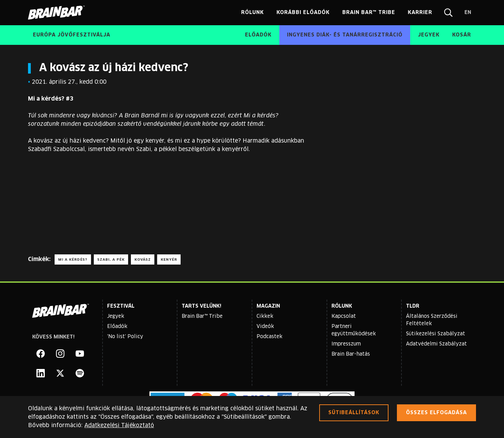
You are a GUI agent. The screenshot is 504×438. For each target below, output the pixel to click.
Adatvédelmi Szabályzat (436, 344)
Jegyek (116, 316)
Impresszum (346, 344)
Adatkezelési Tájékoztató (119, 425)
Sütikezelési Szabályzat (436, 334)
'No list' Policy (125, 337)
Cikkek (265, 316)
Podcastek (269, 337)
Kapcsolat (344, 316)
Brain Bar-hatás (351, 354)
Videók (265, 327)
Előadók (117, 327)
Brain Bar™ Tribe (202, 316)
